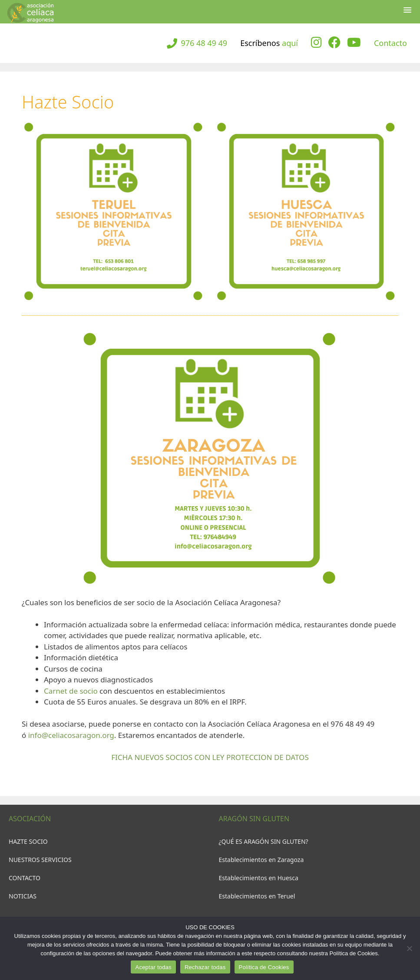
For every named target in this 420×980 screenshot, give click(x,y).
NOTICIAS (23, 896)
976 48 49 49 (204, 43)
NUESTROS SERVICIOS (40, 860)
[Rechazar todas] (409, 948)
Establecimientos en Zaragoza (261, 860)
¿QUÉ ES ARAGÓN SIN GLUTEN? (264, 841)
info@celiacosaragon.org (71, 735)
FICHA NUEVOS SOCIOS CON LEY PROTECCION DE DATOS (210, 757)
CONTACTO (25, 878)
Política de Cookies (264, 967)
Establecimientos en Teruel (257, 896)
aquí (290, 43)
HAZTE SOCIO (28, 841)
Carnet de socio (71, 691)
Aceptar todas (153, 967)
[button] (407, 11)
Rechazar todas (205, 967)
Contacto (390, 43)
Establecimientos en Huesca (259, 878)
